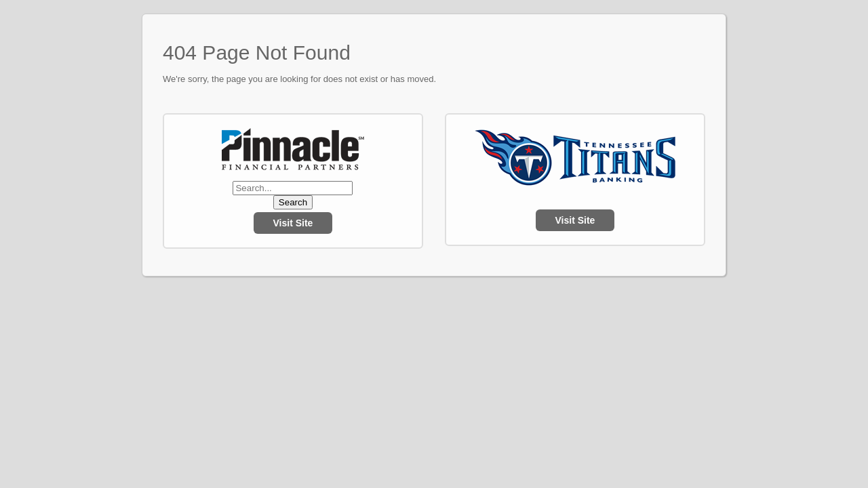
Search (293, 202)
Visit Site (293, 223)
